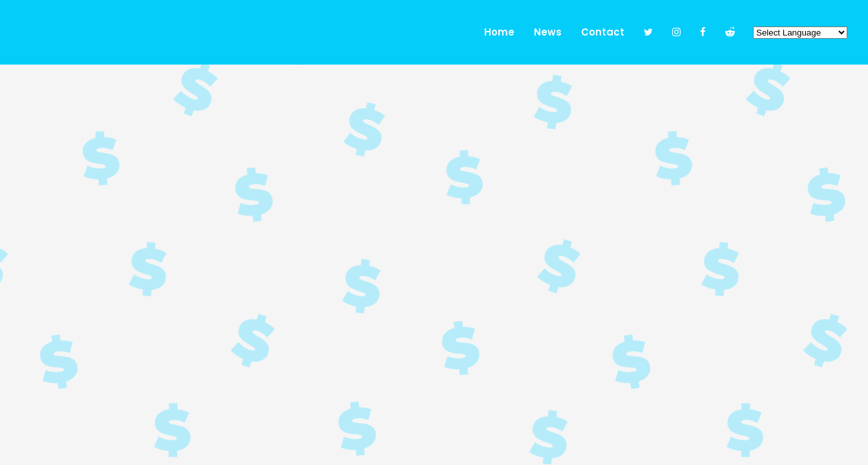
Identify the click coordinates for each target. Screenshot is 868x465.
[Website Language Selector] (800, 33)
